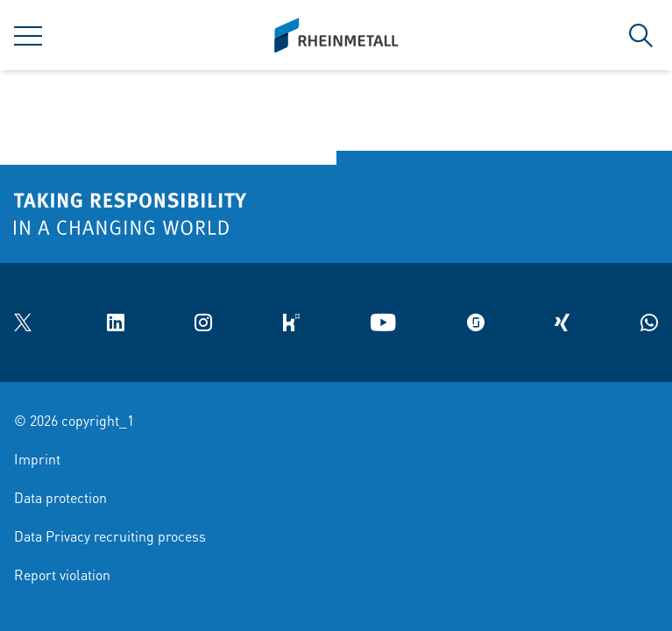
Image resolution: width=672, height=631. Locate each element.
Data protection (60, 497)
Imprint (37, 459)
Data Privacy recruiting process (110, 536)
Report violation (62, 574)
